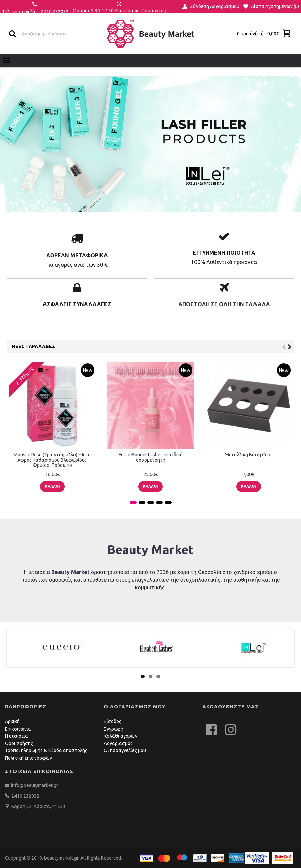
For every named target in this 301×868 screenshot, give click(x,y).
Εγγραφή (114, 729)
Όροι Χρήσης (19, 743)
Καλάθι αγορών (121, 736)
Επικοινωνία (18, 729)
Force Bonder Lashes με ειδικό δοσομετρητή (151, 457)
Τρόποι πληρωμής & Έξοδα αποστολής (46, 750)
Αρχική (12, 721)
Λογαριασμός (118, 743)
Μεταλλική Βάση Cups (249, 455)
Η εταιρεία (17, 736)
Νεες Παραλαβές (33, 346)
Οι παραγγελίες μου (125, 750)
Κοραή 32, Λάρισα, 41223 (38, 806)
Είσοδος (113, 721)
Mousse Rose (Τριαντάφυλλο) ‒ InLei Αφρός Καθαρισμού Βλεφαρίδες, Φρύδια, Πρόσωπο (53, 460)
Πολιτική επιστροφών (28, 758)
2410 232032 (25, 796)
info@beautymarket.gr (34, 785)
